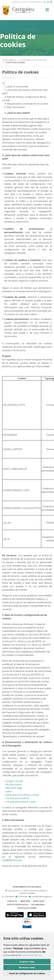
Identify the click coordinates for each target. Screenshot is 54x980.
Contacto (12, 901)
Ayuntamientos (9, 60)
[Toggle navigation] (47, 11)
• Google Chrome (12, 781)
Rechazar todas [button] (27, 967)
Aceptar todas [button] (27, 962)
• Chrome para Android (16, 798)
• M (5, 788)
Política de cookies (27, 908)
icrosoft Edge (15, 788)
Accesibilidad (38, 905)
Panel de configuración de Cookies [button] (27, 973)
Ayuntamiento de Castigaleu (34, 60)
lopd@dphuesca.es (12, 860)
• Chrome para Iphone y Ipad (19, 802)
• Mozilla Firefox (12, 785)
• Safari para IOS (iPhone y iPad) (20, 795)
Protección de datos (17, 905)
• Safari (7, 791)
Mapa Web (25, 901)
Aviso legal (39, 901)
